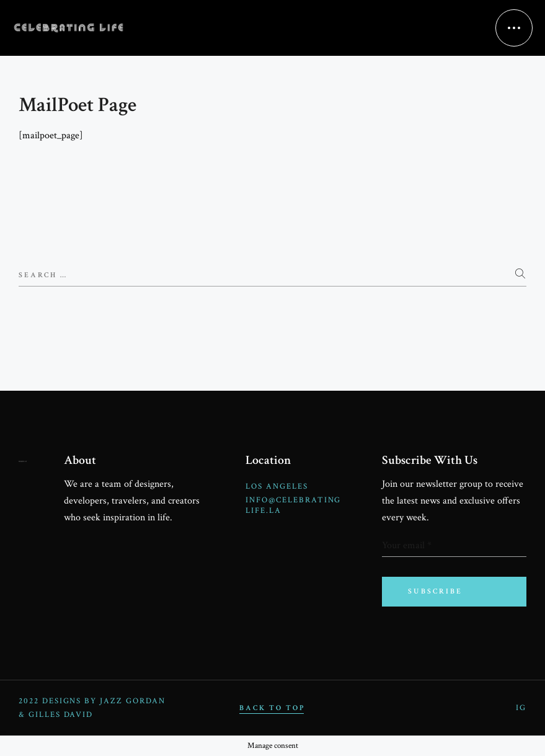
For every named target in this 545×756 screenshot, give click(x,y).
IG (521, 708)
